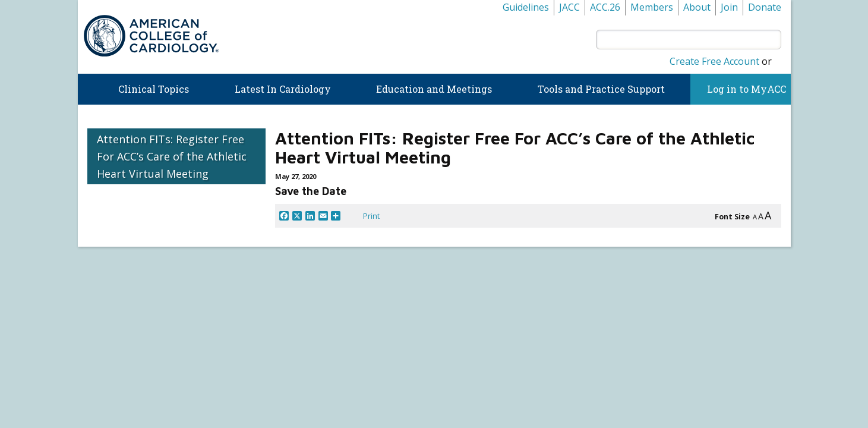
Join (729, 7)
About (697, 7)
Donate (765, 7)
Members (652, 7)
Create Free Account (714, 61)
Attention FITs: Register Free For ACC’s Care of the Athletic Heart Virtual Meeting (172, 156)
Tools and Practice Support (601, 89)
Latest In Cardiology (283, 89)
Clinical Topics (154, 89)
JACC (569, 7)
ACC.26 (605, 7)
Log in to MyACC (741, 89)
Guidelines (526, 7)
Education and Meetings (434, 89)
